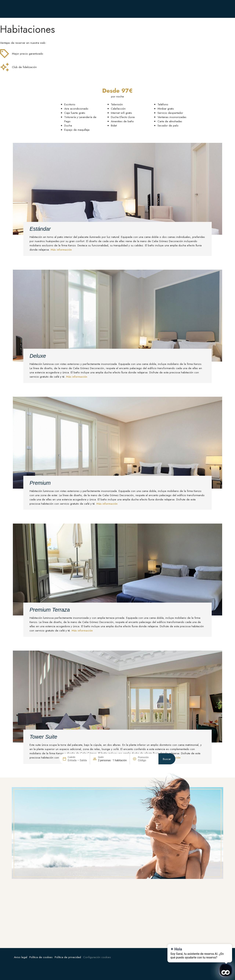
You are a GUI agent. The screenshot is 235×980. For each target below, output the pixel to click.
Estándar (40, 229)
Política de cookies (41, 957)
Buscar (167, 875)
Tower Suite (43, 737)
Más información (61, 250)
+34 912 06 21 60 (152, 9)
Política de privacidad (68, 957)
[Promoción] (147, 877)
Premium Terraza (50, 610)
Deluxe (38, 356)
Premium (40, 483)
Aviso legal (21, 957)
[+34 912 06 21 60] (137, 9)
